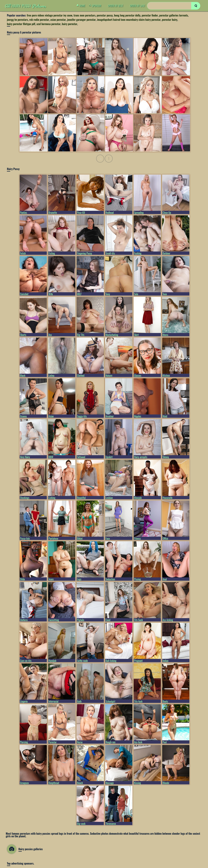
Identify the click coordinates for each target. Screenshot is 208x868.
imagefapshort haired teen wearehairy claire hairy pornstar (129, 20)
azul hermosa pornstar (49, 24)
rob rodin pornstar (39, 20)
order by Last (137, 6)
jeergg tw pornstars (17, 20)
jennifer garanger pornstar (81, 20)
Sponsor (96, 6)
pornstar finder (150, 15)
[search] (196, 6)
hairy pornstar (69, 24)
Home (82, 6)
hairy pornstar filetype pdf (21, 24)
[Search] (174, 6)
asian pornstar (58, 20)
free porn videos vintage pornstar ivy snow (50, 15)
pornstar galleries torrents (174, 15)
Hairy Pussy (25, 6)
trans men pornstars (85, 15)
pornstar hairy (170, 20)
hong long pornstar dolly (127, 15)
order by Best (116, 6)
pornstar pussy (105, 15)
